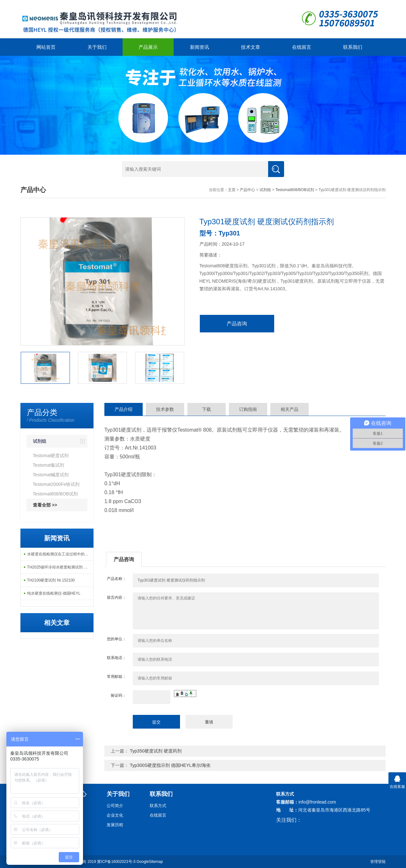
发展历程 (115, 825)
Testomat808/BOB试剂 (295, 190)
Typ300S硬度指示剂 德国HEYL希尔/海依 (170, 765)
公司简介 (115, 806)
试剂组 (265, 190)
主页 (232, 190)
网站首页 (46, 47)
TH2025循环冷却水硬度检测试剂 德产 (59, 567)
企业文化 (115, 815)
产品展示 (148, 47)
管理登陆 (378, 862)
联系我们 (353, 47)
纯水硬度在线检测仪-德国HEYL (54, 593)
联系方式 (158, 806)
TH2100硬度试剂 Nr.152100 (51, 580)
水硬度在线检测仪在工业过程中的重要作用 (60, 554)
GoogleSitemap (150, 862)
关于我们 (97, 47)
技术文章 (251, 47)
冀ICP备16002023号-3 (116, 862)
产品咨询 (237, 324)
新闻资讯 (199, 47)
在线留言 (302, 47)
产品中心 (247, 190)
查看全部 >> (45, 505)
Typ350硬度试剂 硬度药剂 (156, 751)
